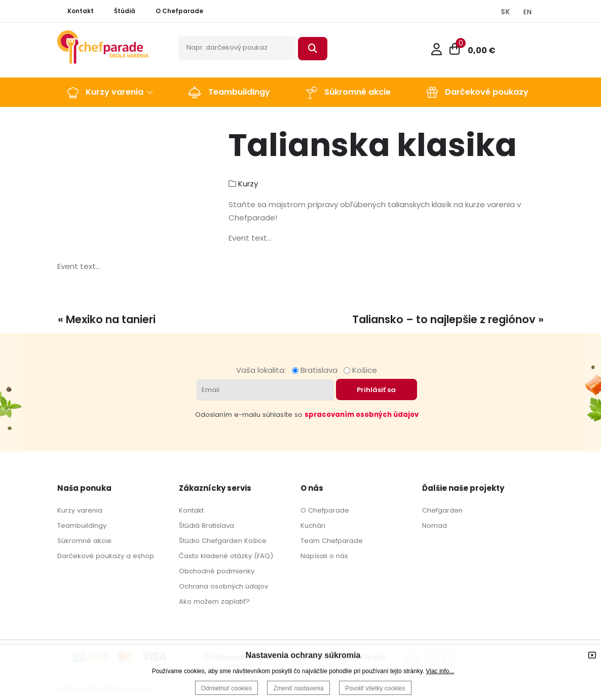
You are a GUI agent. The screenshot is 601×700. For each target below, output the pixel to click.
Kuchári (313, 526)
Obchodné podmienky (217, 571)
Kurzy (248, 184)
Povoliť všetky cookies (375, 688)
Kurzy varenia (80, 510)
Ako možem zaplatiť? (214, 601)
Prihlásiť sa (376, 390)
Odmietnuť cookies (227, 688)
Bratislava (317, 370)
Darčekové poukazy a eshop (106, 556)
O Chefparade (325, 510)
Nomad (435, 526)
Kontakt (191, 510)
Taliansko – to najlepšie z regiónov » (448, 319)
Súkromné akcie (84, 541)
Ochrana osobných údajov (223, 586)
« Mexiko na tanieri (107, 319)
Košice (360, 370)
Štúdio (189, 541)
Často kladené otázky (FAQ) (226, 556)
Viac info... (440, 671)
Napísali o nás (324, 556)
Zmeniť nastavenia (298, 688)
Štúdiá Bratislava (206, 526)
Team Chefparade (332, 541)
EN (528, 12)
